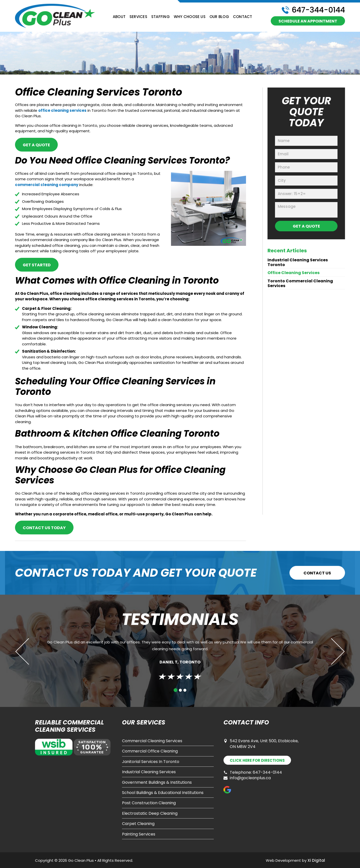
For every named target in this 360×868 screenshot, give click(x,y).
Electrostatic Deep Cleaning (150, 813)
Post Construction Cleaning (149, 803)
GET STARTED (37, 265)
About (119, 17)
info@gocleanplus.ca (247, 778)
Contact (243, 17)
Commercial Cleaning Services (152, 741)
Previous (29, 651)
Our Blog (219, 17)
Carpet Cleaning (138, 824)
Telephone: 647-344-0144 (253, 772)
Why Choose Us (190, 17)
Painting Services (139, 834)
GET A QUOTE (36, 145)
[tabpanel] (180, 658)
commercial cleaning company (47, 185)
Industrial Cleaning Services (149, 772)
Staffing (160, 17)
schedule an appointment (308, 21)
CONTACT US (317, 573)
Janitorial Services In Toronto (151, 762)
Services (138, 17)
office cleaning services (62, 110)
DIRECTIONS (257, 760)
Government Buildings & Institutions (157, 782)
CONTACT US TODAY (44, 528)
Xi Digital (316, 860)
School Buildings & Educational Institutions (163, 793)
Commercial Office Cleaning (150, 751)
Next (331, 651)
